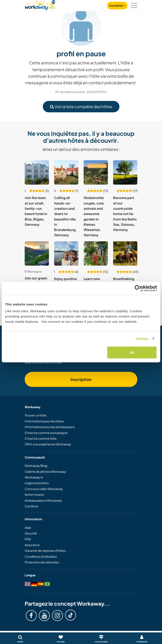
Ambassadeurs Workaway (43, 500)
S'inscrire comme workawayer (46, 433)
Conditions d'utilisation (41, 556)
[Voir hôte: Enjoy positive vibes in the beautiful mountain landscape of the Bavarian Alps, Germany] (66, 253)
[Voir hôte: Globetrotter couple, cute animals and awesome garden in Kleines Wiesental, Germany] (96, 172)
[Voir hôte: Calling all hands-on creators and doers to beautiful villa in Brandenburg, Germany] (66, 172)
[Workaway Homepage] (40, 4)
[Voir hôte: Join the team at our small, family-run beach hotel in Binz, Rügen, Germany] (37, 172)
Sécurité (31, 533)
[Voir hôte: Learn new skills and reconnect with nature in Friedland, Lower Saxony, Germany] (96, 253)
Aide (28, 528)
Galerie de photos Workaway (45, 471)
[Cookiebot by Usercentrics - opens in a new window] (138, 288)
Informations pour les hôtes (44, 421)
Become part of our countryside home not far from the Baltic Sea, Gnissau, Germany (125, 214)
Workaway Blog (36, 466)
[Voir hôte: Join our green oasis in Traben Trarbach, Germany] (37, 253)
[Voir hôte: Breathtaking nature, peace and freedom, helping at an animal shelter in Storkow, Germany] (125, 253)
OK (132, 352)
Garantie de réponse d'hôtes (45, 550)
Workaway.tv (34, 477)
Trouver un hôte (36, 415)
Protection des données (42, 562)
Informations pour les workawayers (50, 427)
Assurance (32, 545)
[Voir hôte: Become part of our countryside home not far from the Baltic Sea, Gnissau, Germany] (125, 172)
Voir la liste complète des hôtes (81, 107)
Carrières (31, 506)
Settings (142, 338)
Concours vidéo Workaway (44, 489)
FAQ (28, 539)
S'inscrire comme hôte (41, 438)
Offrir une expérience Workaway (48, 444)
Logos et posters (37, 483)
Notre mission (34, 494)
